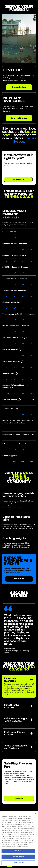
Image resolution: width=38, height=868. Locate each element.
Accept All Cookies (18, 857)
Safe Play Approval (10, 222)
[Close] (35, 814)
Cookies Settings (18, 862)
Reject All (18, 851)
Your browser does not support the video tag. (19, 39)
